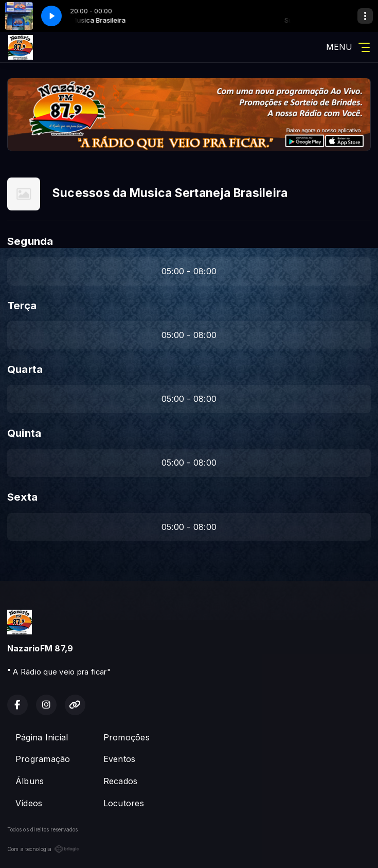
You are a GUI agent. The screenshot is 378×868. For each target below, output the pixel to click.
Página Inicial (42, 737)
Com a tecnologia (43, 849)
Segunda (30, 241)
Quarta (25, 369)
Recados (121, 781)
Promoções (127, 737)
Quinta (24, 433)
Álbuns (30, 781)
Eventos (120, 759)
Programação (43, 759)
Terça (22, 305)
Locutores (124, 803)
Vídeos (29, 803)
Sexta (22, 497)
